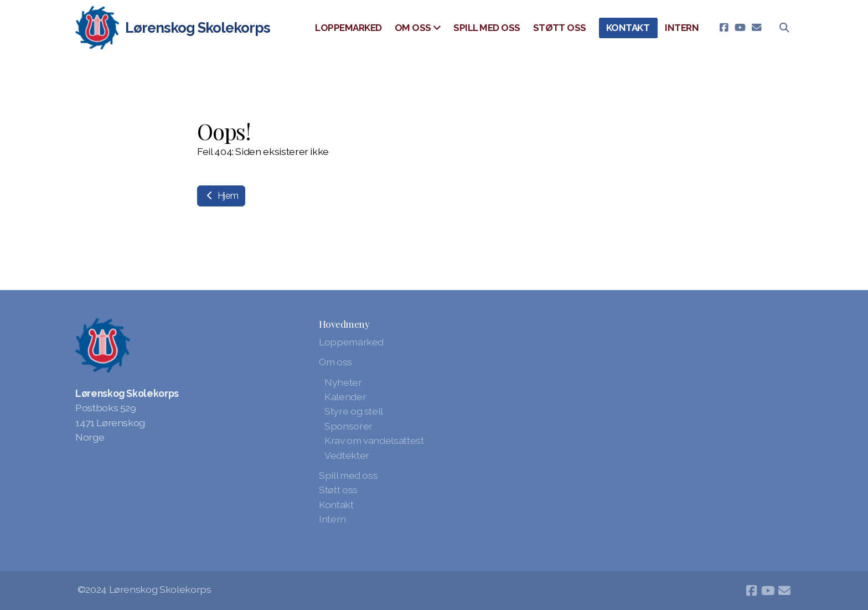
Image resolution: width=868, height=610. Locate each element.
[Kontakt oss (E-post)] (757, 28)
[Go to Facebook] (724, 28)
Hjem (221, 196)
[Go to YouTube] (740, 28)
